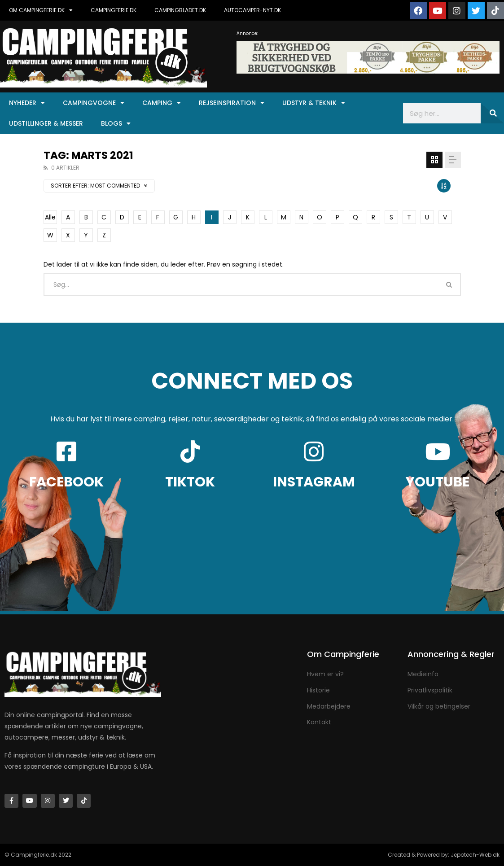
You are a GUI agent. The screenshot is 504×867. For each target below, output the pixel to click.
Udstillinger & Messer (46, 123)
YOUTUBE (438, 482)
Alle (50, 217)
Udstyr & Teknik (314, 103)
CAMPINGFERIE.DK (114, 10)
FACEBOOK (66, 482)
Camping (162, 103)
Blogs (116, 123)
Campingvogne (94, 103)
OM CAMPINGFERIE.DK (41, 10)
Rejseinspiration (232, 103)
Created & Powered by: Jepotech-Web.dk (444, 856)
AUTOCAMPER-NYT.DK (252, 10)
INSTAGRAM (314, 482)
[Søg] (492, 113)
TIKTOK (190, 482)
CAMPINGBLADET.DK (180, 10)
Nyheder (27, 103)
